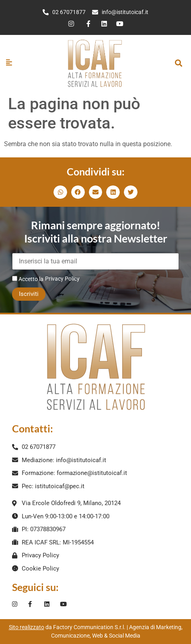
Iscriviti (29, 294)
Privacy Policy (62, 279)
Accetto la (28, 279)
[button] (178, 63)
